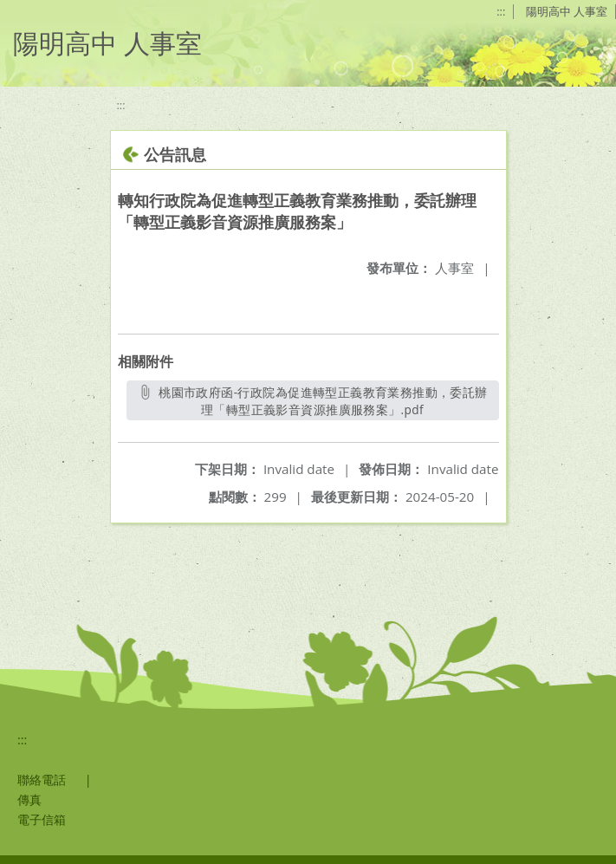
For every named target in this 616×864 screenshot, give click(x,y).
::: (501, 11)
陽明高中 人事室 (567, 11)
